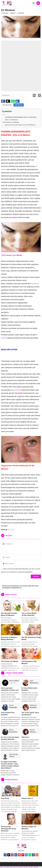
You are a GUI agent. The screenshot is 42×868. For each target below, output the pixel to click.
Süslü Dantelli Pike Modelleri (8, 714)
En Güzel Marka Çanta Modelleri (29, 689)
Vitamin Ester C (27, 798)
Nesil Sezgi (14, 755)
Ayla (34, 682)
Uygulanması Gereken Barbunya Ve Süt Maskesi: (20, 125)
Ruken (14, 681)
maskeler (35, 284)
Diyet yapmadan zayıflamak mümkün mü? (10, 689)
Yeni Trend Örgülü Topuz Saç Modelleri (30, 714)
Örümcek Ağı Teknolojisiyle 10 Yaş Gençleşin (9, 829)
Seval (13, 706)
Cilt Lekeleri (11, 530)
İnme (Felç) (5, 798)
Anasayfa (5, 13)
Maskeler (13, 13)
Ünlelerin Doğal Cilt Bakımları (29, 828)
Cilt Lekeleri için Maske (11, 122)
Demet (33, 731)
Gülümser (33, 706)
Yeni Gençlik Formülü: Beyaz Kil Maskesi (9, 614)
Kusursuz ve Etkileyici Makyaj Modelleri (9, 638)
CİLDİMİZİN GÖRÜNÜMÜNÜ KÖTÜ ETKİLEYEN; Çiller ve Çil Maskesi (21, 119)
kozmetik (17, 390)
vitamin (4, 338)
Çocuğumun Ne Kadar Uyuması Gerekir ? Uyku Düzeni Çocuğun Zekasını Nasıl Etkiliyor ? (10, 765)
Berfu (13, 731)
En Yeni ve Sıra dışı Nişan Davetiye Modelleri (10, 738)
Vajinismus (25, 737)
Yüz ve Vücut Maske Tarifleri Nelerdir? (29, 614)
